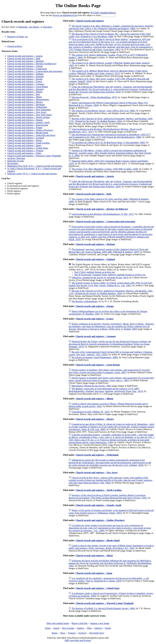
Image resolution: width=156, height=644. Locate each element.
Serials (108, 628)
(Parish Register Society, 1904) (103, 608)
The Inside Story (97, 633)
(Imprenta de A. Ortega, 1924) (109, 580)
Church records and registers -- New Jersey (27, 112)
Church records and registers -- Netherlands (27, 107)
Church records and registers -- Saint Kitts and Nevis (31, 135)
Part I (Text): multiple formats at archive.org (94, 272)
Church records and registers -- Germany (26, 84)
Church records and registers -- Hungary (26, 89)
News (63, 633)
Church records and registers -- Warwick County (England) (34, 156)
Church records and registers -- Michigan (26, 105)
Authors (80, 628)
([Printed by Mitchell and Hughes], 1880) (111, 27)
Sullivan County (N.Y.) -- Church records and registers (32, 174)
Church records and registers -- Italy (24, 94)
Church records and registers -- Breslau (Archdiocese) (32, 64)
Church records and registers (90, 21)
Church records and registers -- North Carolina (28, 117)
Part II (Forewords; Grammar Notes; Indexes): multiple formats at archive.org (110, 275)
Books (55, 633)
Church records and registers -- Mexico (25, 102)
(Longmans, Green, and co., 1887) (111, 379)
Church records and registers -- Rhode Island (28, 133)
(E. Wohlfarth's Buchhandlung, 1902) (110, 563)
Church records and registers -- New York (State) (30, 115)
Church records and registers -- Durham (25, 74)
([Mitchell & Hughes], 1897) (108, 251)
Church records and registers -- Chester (25, 66)
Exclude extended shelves (103, 13)
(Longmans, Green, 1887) (109, 371)
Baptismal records (15, 161)
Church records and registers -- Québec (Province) (30, 130)
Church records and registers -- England (25, 76)
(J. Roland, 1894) (111, 326)
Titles (89, 628)
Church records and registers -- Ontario (25, 120)
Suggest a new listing (100, 623)
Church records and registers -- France (25, 82)
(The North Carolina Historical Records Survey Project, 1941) (108, 497)
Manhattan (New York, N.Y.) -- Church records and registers (35, 166)
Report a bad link (79, 623)
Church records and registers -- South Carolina (28, 143)
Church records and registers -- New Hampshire (29, 110)
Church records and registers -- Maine (25, 97)
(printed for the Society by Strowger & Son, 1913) (100, 278)
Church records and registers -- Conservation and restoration (35, 71)
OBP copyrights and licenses (78, 640)
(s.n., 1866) (110, 528)
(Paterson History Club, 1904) (111, 480)
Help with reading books (58, 623)
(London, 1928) (105, 169)
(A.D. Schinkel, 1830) (110, 463)
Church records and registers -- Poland (25, 128)
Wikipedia (23, 27)
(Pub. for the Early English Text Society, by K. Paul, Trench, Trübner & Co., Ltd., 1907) (111, 284)
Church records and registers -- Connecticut (27, 69)
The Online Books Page (78, 6)
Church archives (15, 46)
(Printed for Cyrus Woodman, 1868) (110, 35)
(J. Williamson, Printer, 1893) (111, 512)
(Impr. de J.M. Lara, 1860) (111, 427)
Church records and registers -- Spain (24, 145)
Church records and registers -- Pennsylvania (28, 125)
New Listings (68, 628)
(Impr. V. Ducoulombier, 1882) (108, 142)
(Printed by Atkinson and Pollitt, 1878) (111, 233)
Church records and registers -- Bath (24, 58)
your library (34, 27)
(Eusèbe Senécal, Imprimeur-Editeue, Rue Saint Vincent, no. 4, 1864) (110, 153)
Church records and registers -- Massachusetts (28, 99)
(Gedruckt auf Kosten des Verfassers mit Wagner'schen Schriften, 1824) (111, 89)
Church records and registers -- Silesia (25, 140)
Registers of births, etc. (18, 37)
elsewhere (47, 27)
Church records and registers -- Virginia (25, 151)
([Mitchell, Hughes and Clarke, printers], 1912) (108, 72)
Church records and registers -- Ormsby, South (28, 122)
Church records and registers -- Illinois (25, 92)
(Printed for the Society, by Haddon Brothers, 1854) (111, 120)
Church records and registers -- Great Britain (28, 87)
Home (48, 628)
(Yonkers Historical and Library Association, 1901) (111, 44)
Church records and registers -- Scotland (26, 138)
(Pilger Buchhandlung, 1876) (94, 97)
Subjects (98, 628)
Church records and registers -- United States (28, 148)
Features (72, 633)
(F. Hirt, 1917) (103, 214)
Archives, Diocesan (16, 158)
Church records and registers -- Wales (24, 153)
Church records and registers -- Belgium (26, 61)
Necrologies (13, 163)
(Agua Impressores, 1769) (111, 439)
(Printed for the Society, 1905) (91, 386)
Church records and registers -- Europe (25, 79)
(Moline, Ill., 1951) (91, 412)
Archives (82, 633)
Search (56, 628)
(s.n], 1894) (103, 111)
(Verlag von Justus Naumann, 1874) (110, 344)
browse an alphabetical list (65, 15)
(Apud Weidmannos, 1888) (95, 357)
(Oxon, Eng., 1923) (106, 390)
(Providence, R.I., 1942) (111, 547)
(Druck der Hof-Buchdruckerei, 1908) (110, 136)
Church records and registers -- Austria (25, 56)
